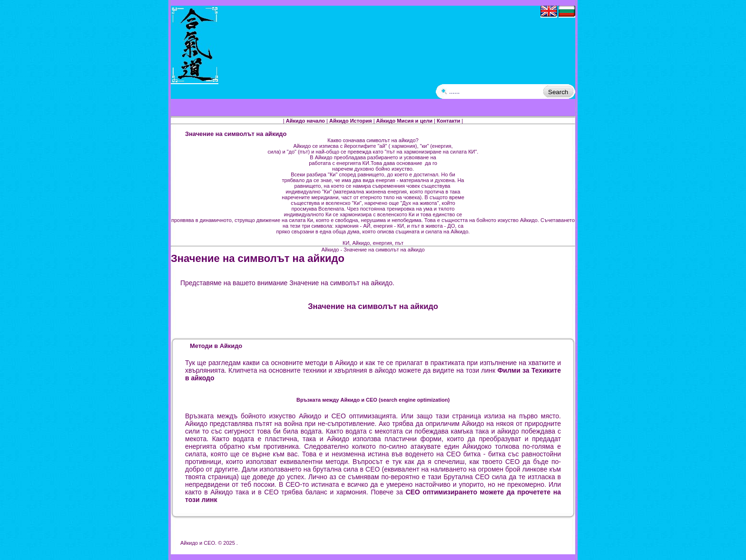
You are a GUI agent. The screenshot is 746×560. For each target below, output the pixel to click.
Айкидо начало (305, 121)
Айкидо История (351, 121)
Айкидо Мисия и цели (404, 121)
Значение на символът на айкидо (258, 258)
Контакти (448, 121)
